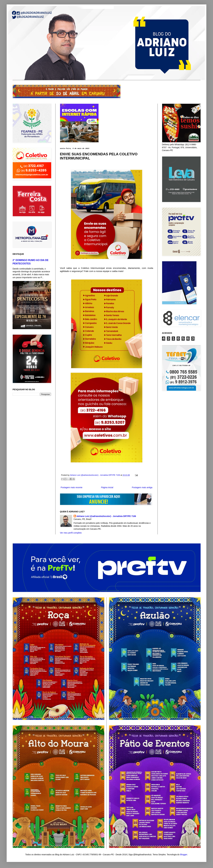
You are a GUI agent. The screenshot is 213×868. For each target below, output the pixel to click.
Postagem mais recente (72, 487)
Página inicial (107, 487)
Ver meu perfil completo (71, 533)
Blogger (184, 855)
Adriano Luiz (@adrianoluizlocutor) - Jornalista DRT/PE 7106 (106, 516)
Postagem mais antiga (142, 487)
